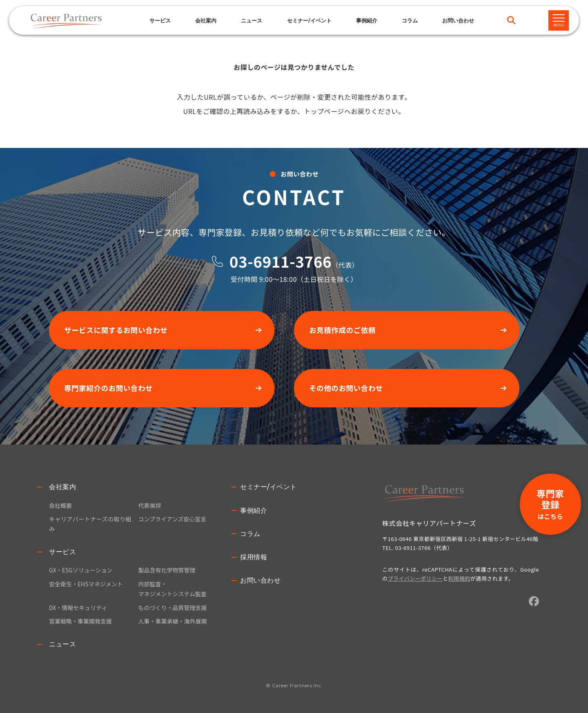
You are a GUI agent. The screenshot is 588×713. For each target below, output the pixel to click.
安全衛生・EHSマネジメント (86, 584)
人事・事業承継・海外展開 (172, 621)
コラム (410, 20)
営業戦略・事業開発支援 (80, 621)
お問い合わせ (260, 580)
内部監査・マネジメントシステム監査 (172, 589)
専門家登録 (550, 504)
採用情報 (254, 557)
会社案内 (62, 487)
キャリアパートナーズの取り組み (90, 524)
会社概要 (60, 505)
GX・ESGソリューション (81, 570)
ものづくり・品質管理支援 (172, 608)
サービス (160, 20)
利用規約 (459, 578)
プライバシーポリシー (415, 578)
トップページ (324, 111)
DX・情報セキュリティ (78, 608)
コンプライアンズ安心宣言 (172, 519)
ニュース (252, 20)
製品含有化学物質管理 (167, 570)
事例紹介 (367, 20)
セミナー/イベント (309, 20)
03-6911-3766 (281, 261)
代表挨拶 (149, 505)
